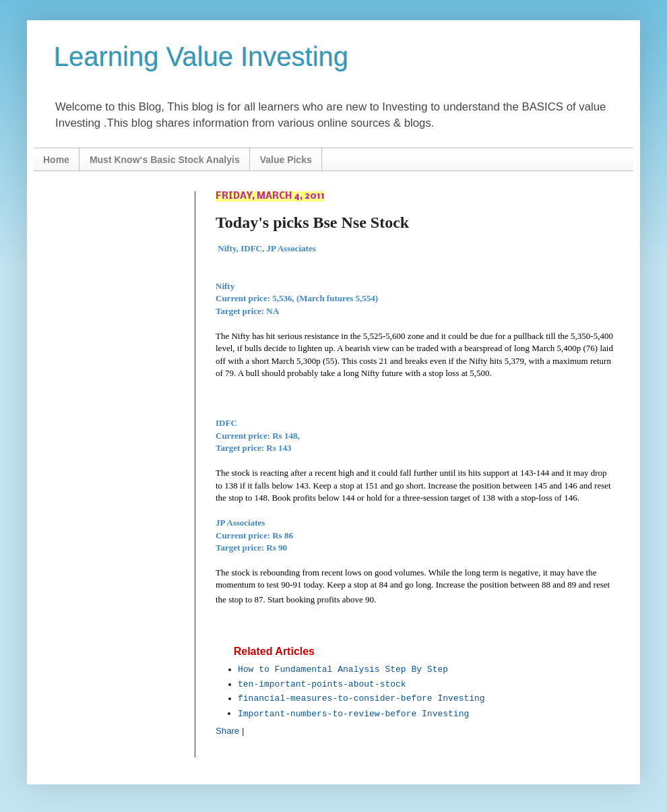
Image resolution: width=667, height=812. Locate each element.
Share (227, 731)
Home (56, 160)
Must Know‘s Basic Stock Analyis (165, 160)
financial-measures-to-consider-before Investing (361, 698)
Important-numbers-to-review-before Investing (353, 714)
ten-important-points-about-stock (322, 684)
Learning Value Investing (201, 57)
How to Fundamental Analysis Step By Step (343, 669)
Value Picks (286, 160)
